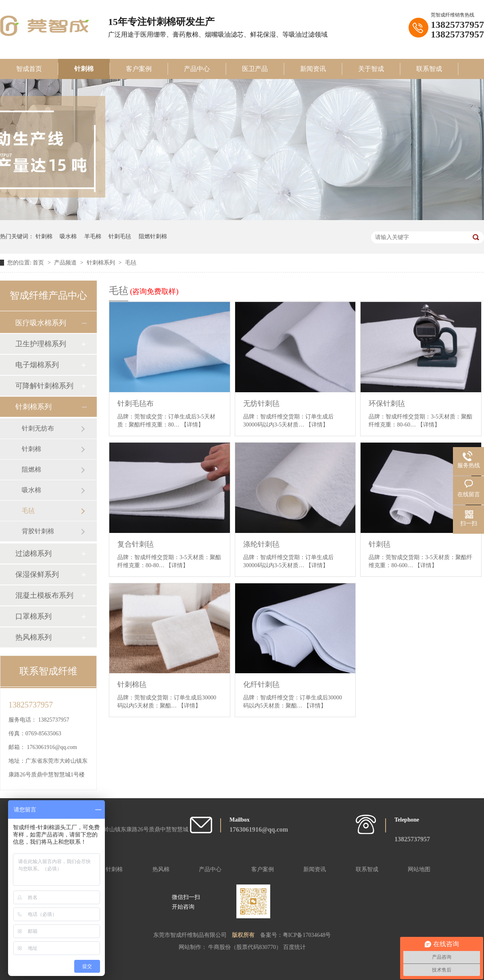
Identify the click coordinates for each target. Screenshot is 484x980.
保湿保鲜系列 (37, 574)
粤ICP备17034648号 (307, 935)
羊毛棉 (93, 236)
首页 (39, 263)
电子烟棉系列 (37, 365)
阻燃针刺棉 (153, 236)
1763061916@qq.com (52, 747)
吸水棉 (68, 236)
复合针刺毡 (136, 544)
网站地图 (419, 869)
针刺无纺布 (38, 428)
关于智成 (371, 69)
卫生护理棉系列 (41, 344)
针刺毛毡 (120, 236)
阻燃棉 (31, 469)
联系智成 (429, 69)
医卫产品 (255, 69)
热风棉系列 (33, 637)
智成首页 (29, 69)
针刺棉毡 (132, 685)
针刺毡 (380, 544)
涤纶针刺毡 (261, 544)
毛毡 (131, 263)
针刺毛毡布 (136, 404)
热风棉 (161, 869)
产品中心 (197, 69)
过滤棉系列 (33, 553)
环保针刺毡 (387, 404)
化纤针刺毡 (261, 685)
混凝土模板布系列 (44, 595)
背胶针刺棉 (38, 531)
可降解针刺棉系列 (44, 386)
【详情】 (192, 425)
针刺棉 (84, 69)
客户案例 (139, 69)
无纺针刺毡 (261, 404)
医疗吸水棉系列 (41, 323)
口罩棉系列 (33, 616)
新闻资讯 (313, 69)
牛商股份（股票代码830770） (246, 947)
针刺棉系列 (102, 263)
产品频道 (66, 263)
